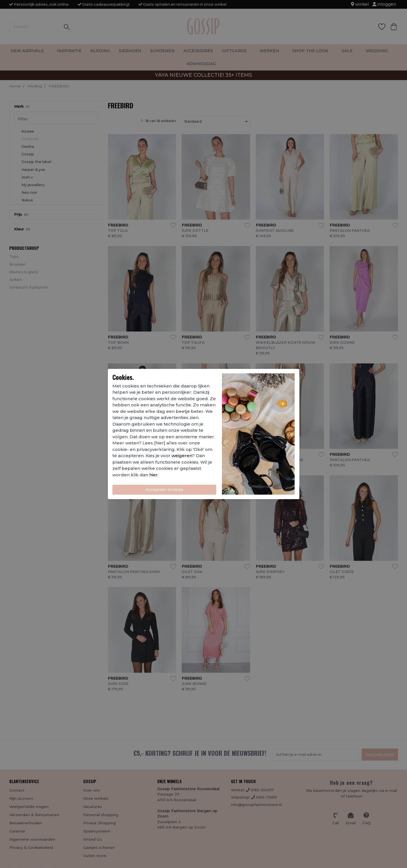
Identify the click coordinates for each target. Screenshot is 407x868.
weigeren (182, 456)
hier (154, 475)
